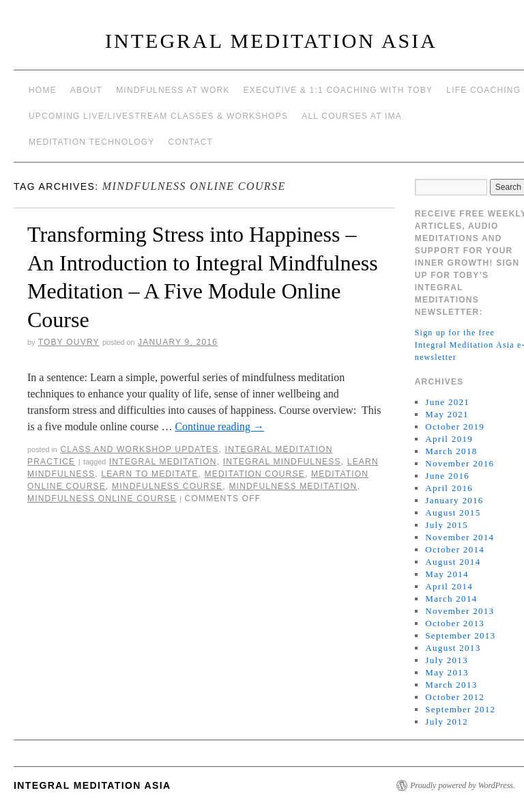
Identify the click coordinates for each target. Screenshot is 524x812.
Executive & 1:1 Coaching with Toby (338, 90)
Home (43, 90)
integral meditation (163, 462)
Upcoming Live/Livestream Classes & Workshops (158, 116)
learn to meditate (149, 474)
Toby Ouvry (69, 342)
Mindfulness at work (173, 90)
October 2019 (455, 426)
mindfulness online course (102, 499)
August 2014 (453, 562)
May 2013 (447, 672)
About (86, 90)
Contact (191, 142)
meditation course (255, 474)
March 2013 (451, 685)
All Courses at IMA (352, 116)
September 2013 (460, 635)
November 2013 (460, 611)
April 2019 (449, 439)
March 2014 (451, 599)
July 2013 (447, 660)
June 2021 (447, 402)
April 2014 (449, 586)
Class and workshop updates (139, 449)
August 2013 (453, 648)
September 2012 (460, 709)
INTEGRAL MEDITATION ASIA (271, 41)
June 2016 (447, 476)
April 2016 (449, 488)
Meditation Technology (92, 142)
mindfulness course (167, 486)
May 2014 (447, 574)
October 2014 (455, 549)
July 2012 (447, 722)
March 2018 (451, 451)
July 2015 (447, 525)
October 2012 (455, 697)
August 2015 (453, 513)
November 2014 (460, 537)
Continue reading (219, 426)
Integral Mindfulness (282, 462)
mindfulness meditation (293, 486)
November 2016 (460, 463)
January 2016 (454, 500)
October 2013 (455, 623)
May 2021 (447, 414)
